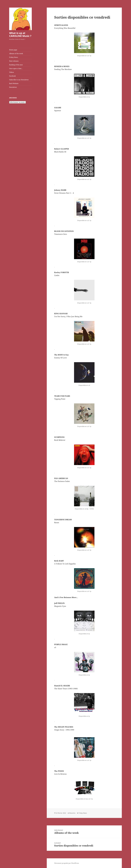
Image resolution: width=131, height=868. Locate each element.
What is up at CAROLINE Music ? (20, 34)
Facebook (12, 76)
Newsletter (13, 87)
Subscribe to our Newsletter (19, 80)
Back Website (14, 83)
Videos (12, 72)
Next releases (14, 61)
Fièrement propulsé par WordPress (67, 863)
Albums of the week (16, 54)
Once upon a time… (16, 68)
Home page (13, 50)
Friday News (14, 57)
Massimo (72, 813)
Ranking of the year (16, 65)
